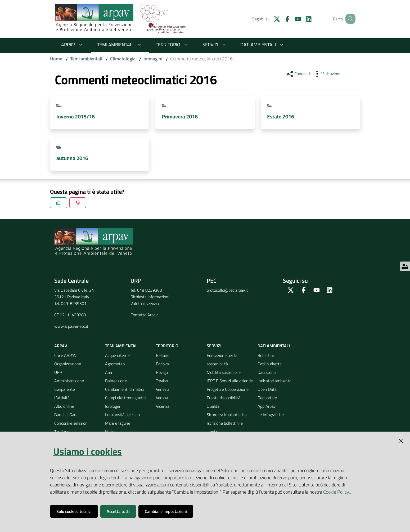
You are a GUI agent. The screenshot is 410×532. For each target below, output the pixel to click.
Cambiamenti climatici (124, 389)
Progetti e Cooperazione (228, 389)
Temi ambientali (120, 45)
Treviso (162, 381)
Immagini (153, 59)
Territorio (173, 45)
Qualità (213, 406)
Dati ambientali (263, 45)
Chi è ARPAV (65, 355)
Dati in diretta (270, 364)
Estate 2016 (281, 116)
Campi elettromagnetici (126, 398)
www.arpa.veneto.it (71, 326)
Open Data (267, 389)
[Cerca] (349, 19)
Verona (162, 398)
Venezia (163, 389)
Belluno (163, 355)
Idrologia (112, 406)
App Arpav (267, 406)
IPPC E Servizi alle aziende (230, 381)
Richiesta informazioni (150, 297)
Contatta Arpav (144, 315)
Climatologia (123, 59)
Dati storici (267, 372)
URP (58, 372)
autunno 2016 (72, 158)
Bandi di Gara (66, 415)
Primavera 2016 (180, 116)
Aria (109, 372)
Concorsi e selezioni (71, 423)
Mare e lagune (118, 423)
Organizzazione (68, 364)
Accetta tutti (118, 511)
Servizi (215, 45)
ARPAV (73, 45)
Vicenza (163, 406)
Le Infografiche (271, 415)
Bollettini (266, 355)
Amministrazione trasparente (69, 385)
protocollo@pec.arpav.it (227, 290)
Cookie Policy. (337, 492)
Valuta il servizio (145, 303)
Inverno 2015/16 (76, 116)
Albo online (64, 406)
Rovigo (162, 372)
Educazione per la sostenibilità (222, 360)
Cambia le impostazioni (166, 511)
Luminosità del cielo (122, 415)
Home (56, 59)
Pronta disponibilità (224, 398)
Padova (162, 364)
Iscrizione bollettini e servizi (225, 427)
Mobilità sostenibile (224, 372)
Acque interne (117, 355)
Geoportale (267, 398)
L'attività (62, 398)
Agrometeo (115, 364)
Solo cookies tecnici (74, 511)
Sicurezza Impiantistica (227, 415)
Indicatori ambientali (275, 381)
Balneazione (116, 381)
